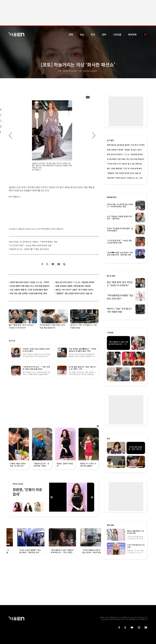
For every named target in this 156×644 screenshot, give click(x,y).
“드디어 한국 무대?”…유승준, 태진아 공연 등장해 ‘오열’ (30, 245)
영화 (104, 34)
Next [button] (92, 497)
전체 (71, 34)
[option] (52, 135)
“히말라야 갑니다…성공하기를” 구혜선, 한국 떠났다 (29, 249)
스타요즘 (117, 34)
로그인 (145, 617)
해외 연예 (110, 525)
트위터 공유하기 (47, 264)
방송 (82, 34)
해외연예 (132, 34)
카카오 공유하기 (53, 264)
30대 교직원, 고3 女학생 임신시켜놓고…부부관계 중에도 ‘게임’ (33, 242)
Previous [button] (51, 497)
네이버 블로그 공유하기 (59, 264)
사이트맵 (140, 617)
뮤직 (93, 34)
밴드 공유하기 (64, 264)
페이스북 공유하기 (42, 264)
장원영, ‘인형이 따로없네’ (27, 492)
